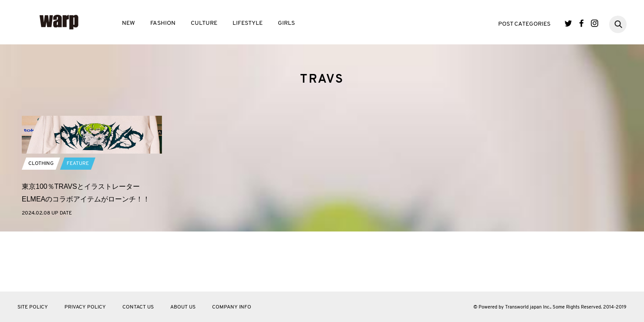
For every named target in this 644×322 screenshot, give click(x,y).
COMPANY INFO (232, 307)
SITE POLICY (33, 307)
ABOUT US (183, 307)
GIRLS (286, 23)
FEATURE (78, 224)
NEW (128, 23)
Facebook (582, 23)
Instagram (595, 23)
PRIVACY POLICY (85, 307)
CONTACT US (138, 307)
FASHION (163, 23)
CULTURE (204, 23)
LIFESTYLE (248, 23)
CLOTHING (41, 224)
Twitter (568, 23)
